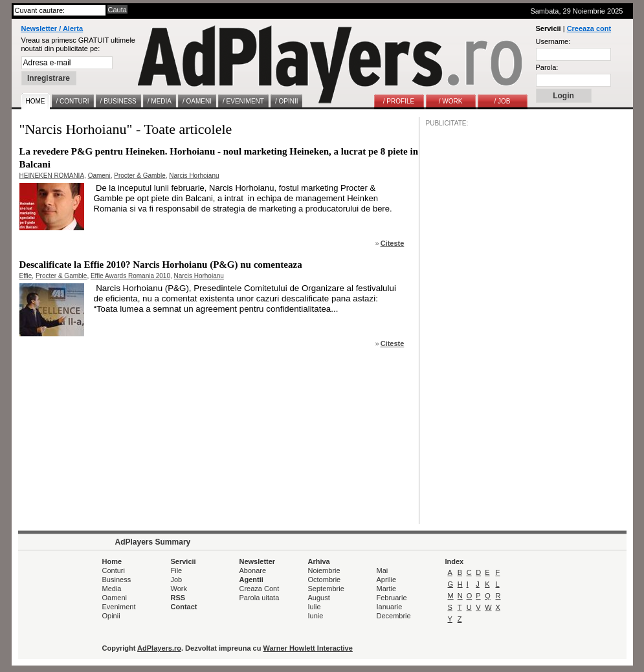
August (319, 598)
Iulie (315, 607)
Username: (553, 41)
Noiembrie (324, 570)
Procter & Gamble (139, 176)
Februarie (392, 598)
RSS (178, 598)
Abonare (253, 570)
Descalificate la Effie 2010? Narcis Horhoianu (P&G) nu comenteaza (161, 265)
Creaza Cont (260, 589)
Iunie (316, 616)
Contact (184, 607)
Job (177, 580)
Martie (387, 589)
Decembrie (394, 616)
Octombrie (325, 580)
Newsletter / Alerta (52, 28)
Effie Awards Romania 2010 (130, 276)
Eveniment (119, 607)
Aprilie (387, 580)
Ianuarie (390, 607)
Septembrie (326, 589)
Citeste (393, 243)
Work (179, 589)
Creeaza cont (589, 28)
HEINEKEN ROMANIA (52, 176)
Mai (383, 570)
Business (117, 580)
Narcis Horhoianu (194, 176)
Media (112, 589)
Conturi (114, 570)
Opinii (111, 616)
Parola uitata (260, 598)
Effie (26, 276)
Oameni (99, 176)
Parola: (547, 67)
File (177, 570)
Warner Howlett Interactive (308, 648)
